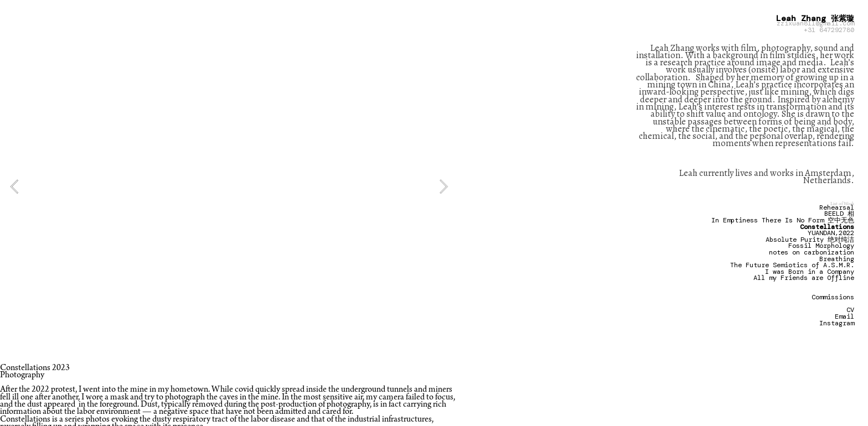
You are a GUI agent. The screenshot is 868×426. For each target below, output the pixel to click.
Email (844, 316)
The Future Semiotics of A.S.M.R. (792, 265)
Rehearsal (837, 207)
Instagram (837, 323)
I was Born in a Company (810, 272)
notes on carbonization (812, 252)
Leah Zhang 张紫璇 (815, 18)
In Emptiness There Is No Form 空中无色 (783, 220)
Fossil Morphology (821, 246)
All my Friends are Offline (804, 278)
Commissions (833, 297)
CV (850, 310)
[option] (229, 186)
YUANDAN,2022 (831, 233)
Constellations (827, 227)
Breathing (837, 259)
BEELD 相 (839, 214)
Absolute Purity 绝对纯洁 (810, 240)
